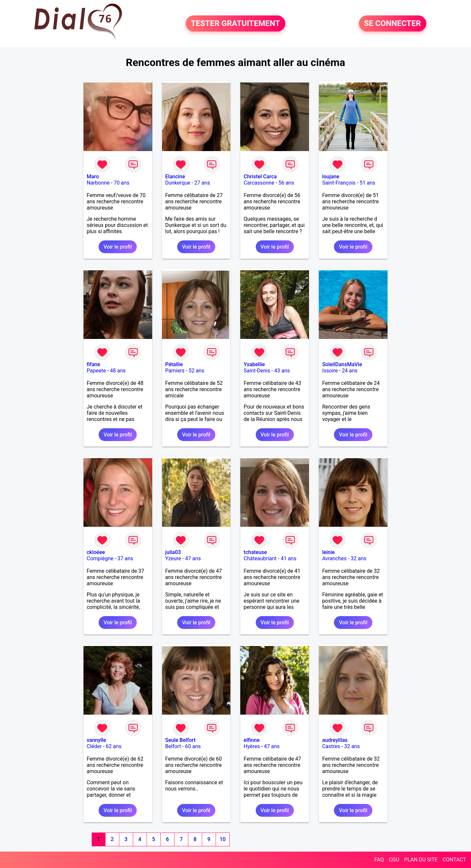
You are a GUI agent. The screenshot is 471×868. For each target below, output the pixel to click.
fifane (94, 364)
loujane (331, 177)
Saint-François (339, 183)
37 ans (125, 558)
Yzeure (173, 558)
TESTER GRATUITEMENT (235, 24)
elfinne (251, 740)
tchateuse (255, 552)
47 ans (193, 558)
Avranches (334, 558)
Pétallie (174, 364)
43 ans (282, 371)
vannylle (96, 740)
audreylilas (335, 740)
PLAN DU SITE (421, 860)
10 (223, 839)
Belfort (173, 746)
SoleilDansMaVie (342, 364)
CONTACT (454, 860)
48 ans (118, 371)
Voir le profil (118, 247)
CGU (394, 860)
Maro (93, 177)
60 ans (193, 746)
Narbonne (98, 183)
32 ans (359, 558)
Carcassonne (259, 183)
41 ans (289, 558)
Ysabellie (254, 364)
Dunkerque (178, 183)
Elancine (175, 177)
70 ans (122, 183)
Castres (331, 746)
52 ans (197, 371)
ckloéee (96, 552)
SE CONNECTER (393, 24)
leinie (328, 552)
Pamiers (175, 371)
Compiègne (100, 558)
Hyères (252, 746)
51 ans (367, 183)
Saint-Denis (257, 371)
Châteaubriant (260, 558)
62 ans (114, 746)
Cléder (94, 746)
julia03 (173, 552)
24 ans (350, 371)
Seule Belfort (181, 740)
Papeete (96, 371)
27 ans (202, 183)
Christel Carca (260, 177)
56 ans (286, 183)
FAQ (379, 860)
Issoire (330, 371)
